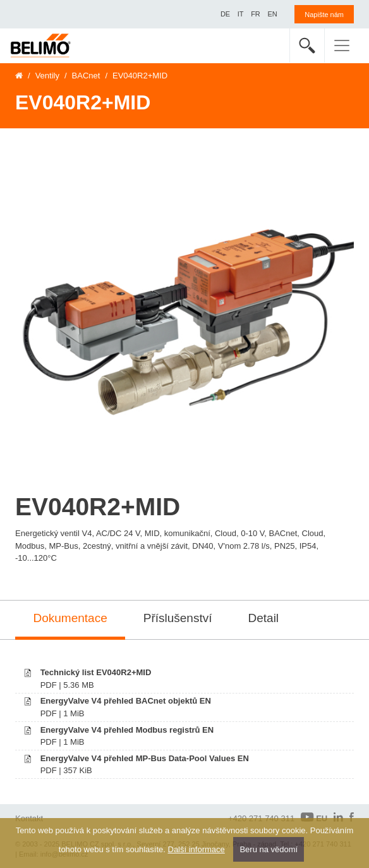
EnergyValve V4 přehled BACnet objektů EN (126, 701)
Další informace (197, 849)
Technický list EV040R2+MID (96, 672)
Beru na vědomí (269, 849)
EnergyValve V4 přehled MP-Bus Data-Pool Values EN (145, 758)
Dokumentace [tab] (70, 618)
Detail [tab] (264, 618)
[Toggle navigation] (342, 46)
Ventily (47, 76)
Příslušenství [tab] (178, 618)
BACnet (86, 76)
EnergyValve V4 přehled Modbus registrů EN (127, 730)
